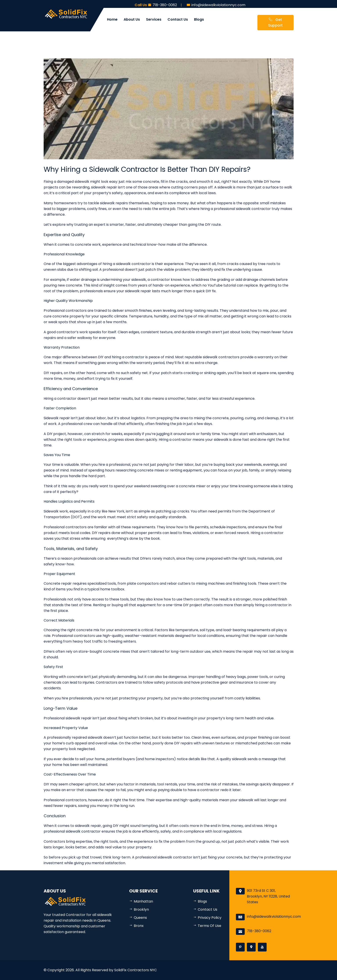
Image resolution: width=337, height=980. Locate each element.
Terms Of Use (210, 926)
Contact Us (178, 19)
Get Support (275, 22)
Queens (140, 918)
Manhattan (143, 901)
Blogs (199, 19)
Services (154, 19)
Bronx (139, 926)
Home (112, 19)
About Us (132, 19)
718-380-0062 (259, 931)
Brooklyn (141, 909)
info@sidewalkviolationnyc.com (274, 916)
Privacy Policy (210, 918)
